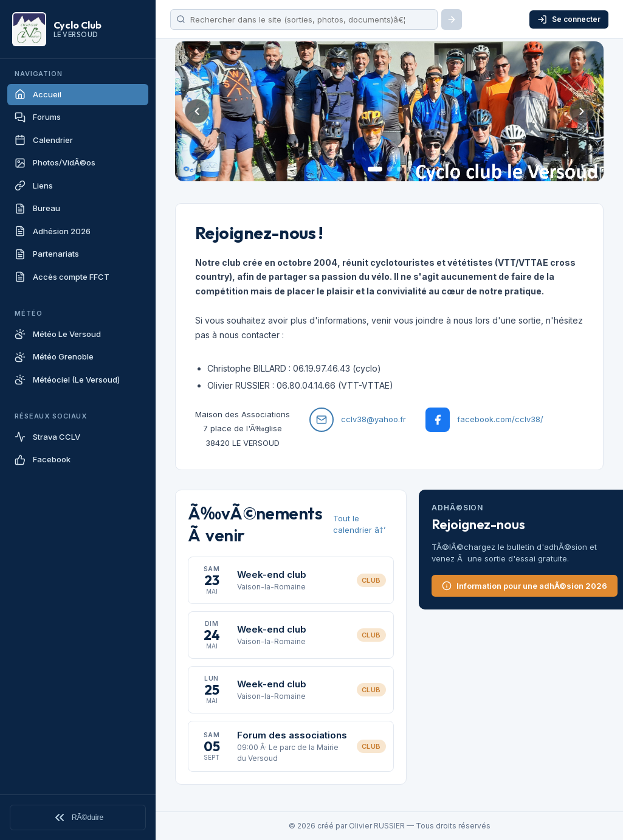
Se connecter (569, 19)
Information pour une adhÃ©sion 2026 (525, 586)
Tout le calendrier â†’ (359, 524)
